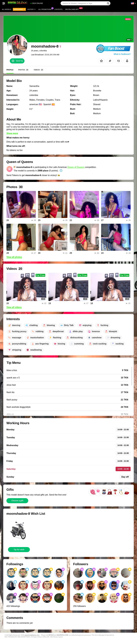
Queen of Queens (76, 167)
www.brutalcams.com (32, 635)
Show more (12, 133)
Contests (58, 9)
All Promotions (46, 9)
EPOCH (51, 635)
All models (7, 9)
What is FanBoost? (122, 54)
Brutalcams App (73, 9)
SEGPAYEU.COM (62, 635)
